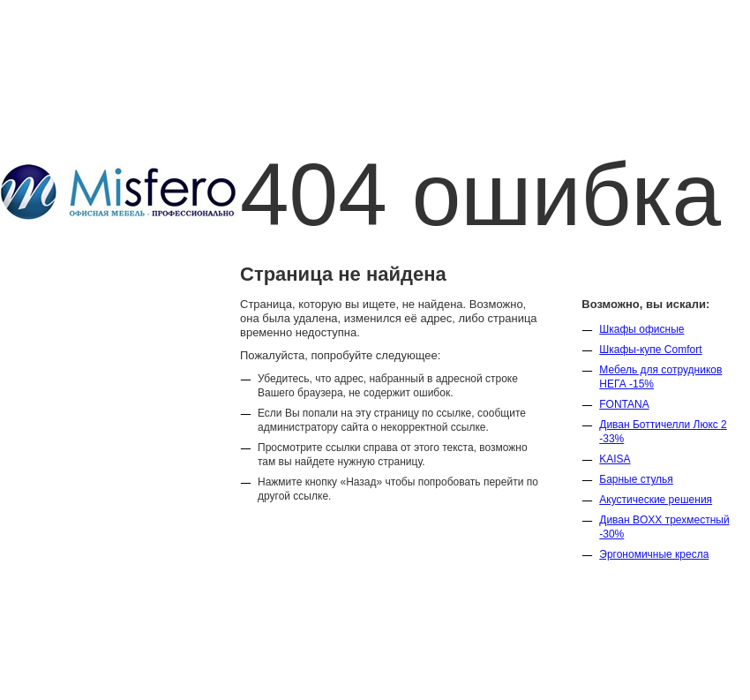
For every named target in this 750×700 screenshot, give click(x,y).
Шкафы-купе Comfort (650, 350)
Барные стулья (636, 479)
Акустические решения (656, 500)
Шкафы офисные (641, 329)
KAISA (615, 459)
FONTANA (624, 404)
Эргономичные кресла (654, 554)
